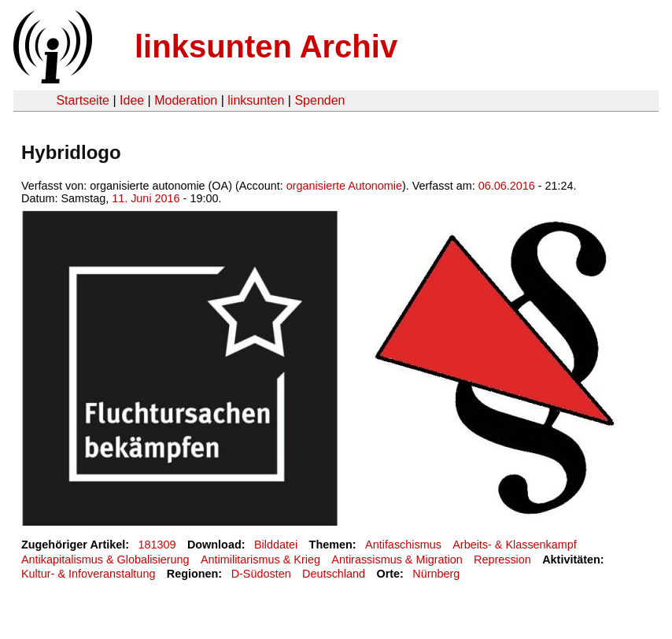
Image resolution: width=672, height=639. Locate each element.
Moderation (186, 100)
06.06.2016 (507, 186)
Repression (502, 560)
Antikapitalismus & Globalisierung (105, 560)
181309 (157, 545)
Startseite (83, 100)
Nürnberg (436, 574)
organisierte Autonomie (344, 186)
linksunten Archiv (266, 46)
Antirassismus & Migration (397, 560)
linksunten (256, 100)
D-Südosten (261, 574)
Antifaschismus (403, 545)
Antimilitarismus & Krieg (260, 560)
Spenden (319, 100)
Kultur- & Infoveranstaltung (88, 574)
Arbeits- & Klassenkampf (515, 545)
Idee (132, 100)
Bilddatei (276, 545)
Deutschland (334, 574)
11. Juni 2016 (146, 198)
